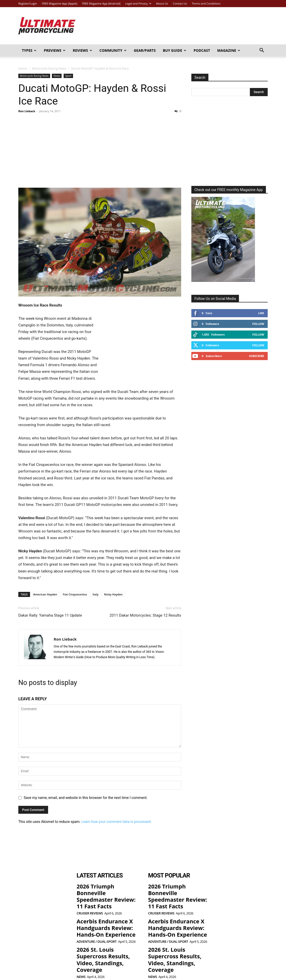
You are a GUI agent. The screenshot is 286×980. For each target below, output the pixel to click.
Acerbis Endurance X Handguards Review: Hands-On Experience (101, 916)
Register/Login (28, 3)
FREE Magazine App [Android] (101, 3)
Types (29, 50)
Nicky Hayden (113, 594)
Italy (96, 594)
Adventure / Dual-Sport (97, 928)
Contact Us (180, 3)
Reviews (82, 50)
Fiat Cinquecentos (75, 594)
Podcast (202, 50)
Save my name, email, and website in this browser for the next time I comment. (86, 798)
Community (113, 50)
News (57, 76)
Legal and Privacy (138, 3)
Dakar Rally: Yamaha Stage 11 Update (50, 615)
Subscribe (257, 356)
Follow (258, 324)
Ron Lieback (27, 111)
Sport (68, 76)
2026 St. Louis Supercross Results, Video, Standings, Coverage (106, 941)
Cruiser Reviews (90, 903)
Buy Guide (175, 50)
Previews (55, 50)
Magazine (229, 50)
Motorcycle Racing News (49, 68)
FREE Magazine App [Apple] (59, 3)
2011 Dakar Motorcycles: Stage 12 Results (145, 615)
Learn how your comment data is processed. (117, 822)
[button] (262, 51)
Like (261, 313)
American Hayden (45, 594)
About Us (162, 3)
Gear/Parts (145, 50)
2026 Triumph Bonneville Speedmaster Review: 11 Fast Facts (105, 891)
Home (23, 68)
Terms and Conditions (206, 3)
